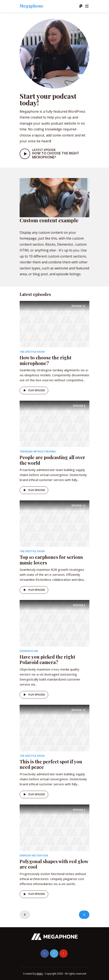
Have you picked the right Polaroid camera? (47, 659)
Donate (81, 6)
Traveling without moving (38, 451)
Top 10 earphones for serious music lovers (51, 560)
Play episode (34, 390)
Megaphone (32, 6)
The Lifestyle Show (32, 352)
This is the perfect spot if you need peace (51, 764)
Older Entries (84, 915)
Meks (40, 974)
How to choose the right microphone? (56, 155)
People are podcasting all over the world (52, 460)
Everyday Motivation (34, 856)
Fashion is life (29, 651)
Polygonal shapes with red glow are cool (54, 864)
